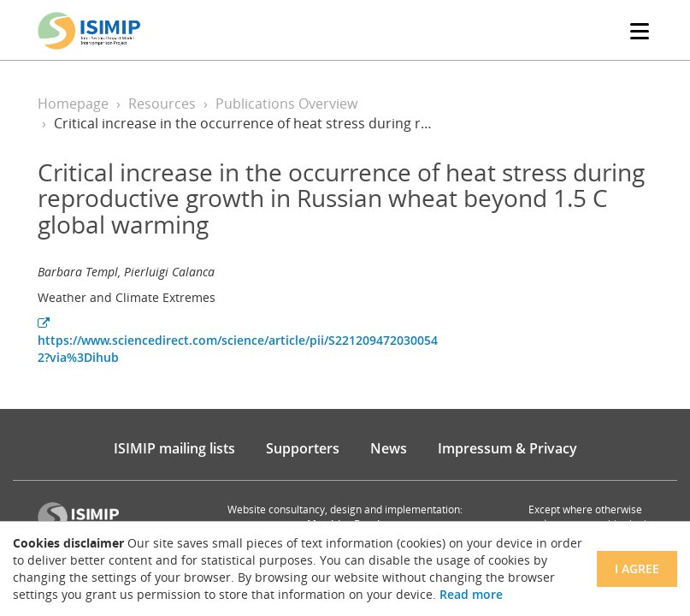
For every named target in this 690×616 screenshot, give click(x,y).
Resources (162, 104)
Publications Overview (286, 104)
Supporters (303, 448)
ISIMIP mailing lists (174, 448)
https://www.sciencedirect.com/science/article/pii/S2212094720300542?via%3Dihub (238, 341)
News (389, 448)
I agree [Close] (637, 569)
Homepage (73, 104)
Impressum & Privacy (507, 448)
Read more (471, 594)
